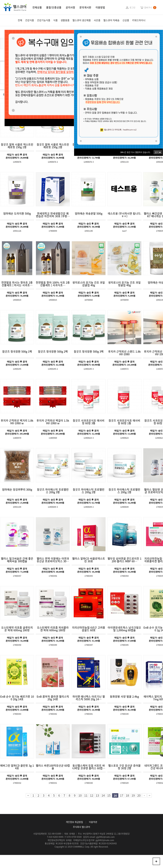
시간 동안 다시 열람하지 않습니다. (135, 152)
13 (97, 795)
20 (138, 795)
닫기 (158, 152)
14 (103, 795)
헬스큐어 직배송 (111, 20)
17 (121, 795)
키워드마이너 (139, 20)
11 (85, 795)
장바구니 (148, 7)
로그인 (132, 7)
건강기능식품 (44, 20)
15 (108, 795)
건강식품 (30, 20)
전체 (20, 20)
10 (80, 795)
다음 (144, 795)
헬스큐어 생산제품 (82, 20)
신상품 (126, 20)
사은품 (97, 20)
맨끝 (150, 795)
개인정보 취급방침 (74, 822)
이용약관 (93, 822)
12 (91, 795)
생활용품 (65, 20)
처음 (28, 795)
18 (127, 795)
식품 (55, 20)
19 (133, 795)
